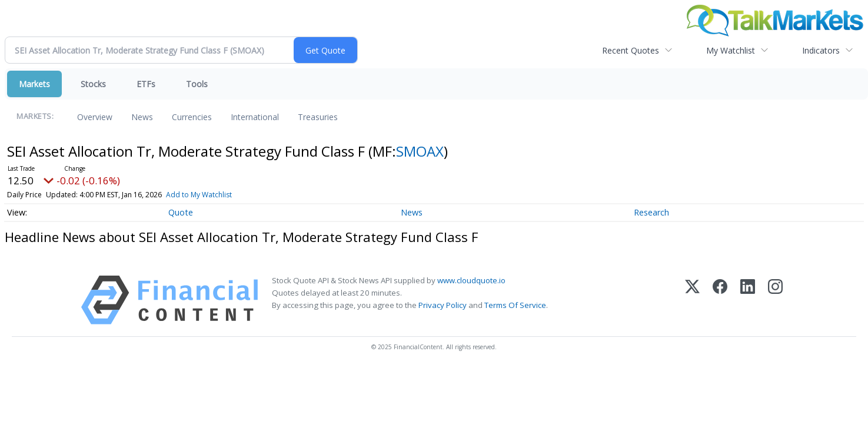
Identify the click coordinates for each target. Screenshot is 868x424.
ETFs (146, 84)
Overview (95, 117)
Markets (34, 84)
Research (651, 212)
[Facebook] (720, 300)
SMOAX (420, 151)
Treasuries (318, 117)
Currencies (192, 117)
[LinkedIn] (748, 300)
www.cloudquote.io (471, 280)
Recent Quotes (631, 50)
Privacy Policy (443, 305)
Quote (181, 212)
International (255, 117)
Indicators (821, 50)
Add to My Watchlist (199, 195)
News (142, 117)
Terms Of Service (515, 305)
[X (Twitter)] (692, 300)
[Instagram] (775, 300)
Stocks (93, 84)
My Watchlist (731, 50)
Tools (197, 84)
